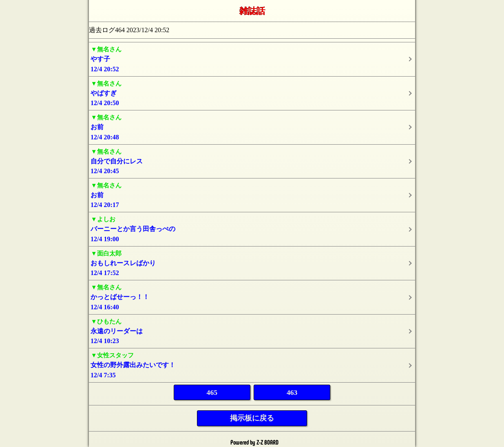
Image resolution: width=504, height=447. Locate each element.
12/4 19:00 (252, 228)
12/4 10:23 (252, 331)
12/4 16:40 (252, 296)
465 (212, 392)
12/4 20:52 (252, 58)
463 (292, 392)
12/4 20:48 (252, 127)
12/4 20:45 (252, 161)
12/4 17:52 (252, 263)
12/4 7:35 (252, 364)
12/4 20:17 (252, 195)
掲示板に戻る (252, 418)
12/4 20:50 (252, 93)
